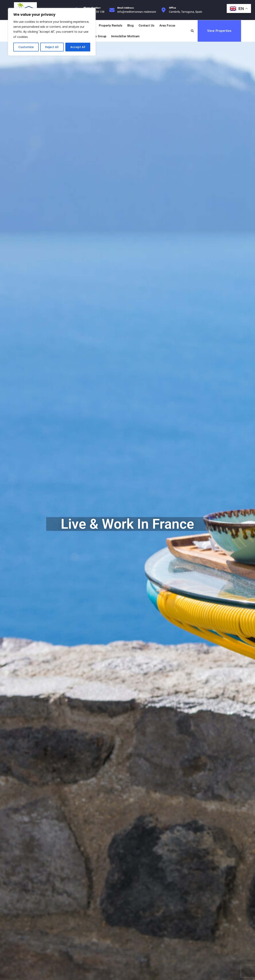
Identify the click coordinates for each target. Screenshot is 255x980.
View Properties (219, 31)
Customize (26, 47)
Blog (131, 26)
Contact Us (147, 26)
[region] (52, 32)
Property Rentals (111, 26)
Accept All (78, 47)
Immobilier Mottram (125, 36)
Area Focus (167, 26)
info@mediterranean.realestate (137, 10)
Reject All (52, 47)
